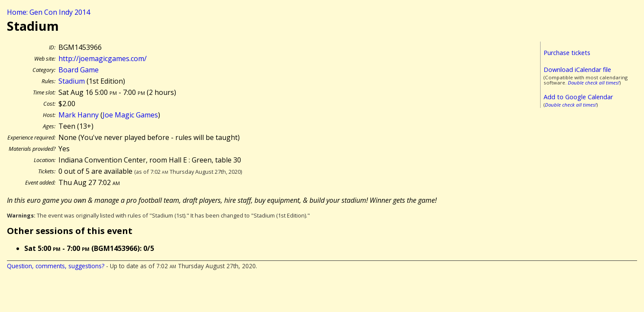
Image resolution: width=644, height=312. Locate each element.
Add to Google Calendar (578, 97)
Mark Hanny (79, 115)
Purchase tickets (567, 53)
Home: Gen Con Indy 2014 (48, 12)
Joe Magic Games (130, 115)
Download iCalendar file (577, 70)
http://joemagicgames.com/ (103, 58)
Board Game (79, 70)
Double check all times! (594, 83)
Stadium (72, 81)
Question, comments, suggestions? (56, 266)
